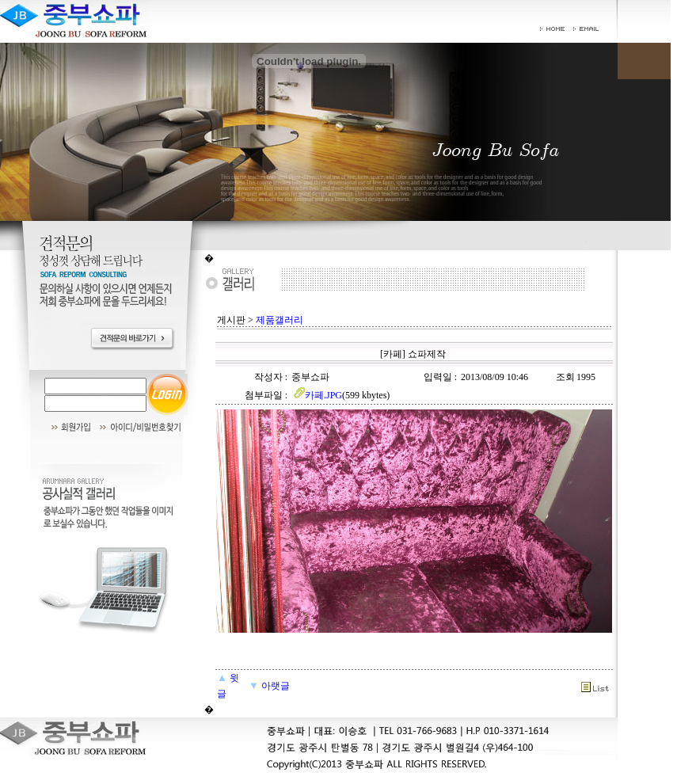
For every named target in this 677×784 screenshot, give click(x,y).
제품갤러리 (280, 320)
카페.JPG (317, 395)
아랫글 (269, 686)
